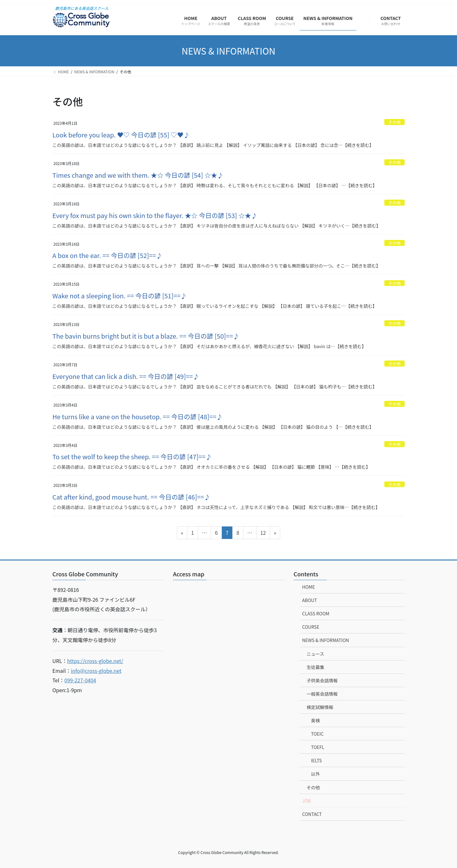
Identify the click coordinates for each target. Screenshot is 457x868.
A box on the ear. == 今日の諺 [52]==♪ (107, 255)
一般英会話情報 (322, 694)
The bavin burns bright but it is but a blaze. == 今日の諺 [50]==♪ (146, 336)
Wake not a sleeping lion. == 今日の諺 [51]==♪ (120, 296)
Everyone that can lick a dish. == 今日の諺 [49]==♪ (126, 376)
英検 (315, 720)
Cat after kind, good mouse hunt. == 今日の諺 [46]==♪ (131, 497)
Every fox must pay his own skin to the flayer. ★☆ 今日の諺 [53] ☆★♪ (155, 215)
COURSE (311, 627)
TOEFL (318, 747)
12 (263, 533)
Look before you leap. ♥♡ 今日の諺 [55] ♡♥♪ (121, 135)
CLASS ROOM (316, 613)
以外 (315, 774)
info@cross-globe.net (96, 671)
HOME (308, 587)
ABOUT (310, 600)
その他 (394, 122)
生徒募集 (315, 667)
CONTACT (312, 814)
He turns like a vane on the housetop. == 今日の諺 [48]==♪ (138, 417)
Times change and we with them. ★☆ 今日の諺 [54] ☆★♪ (138, 175)
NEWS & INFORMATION (326, 640)
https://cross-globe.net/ (95, 661)
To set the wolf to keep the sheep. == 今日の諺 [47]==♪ (132, 457)
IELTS (316, 760)
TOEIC (317, 734)
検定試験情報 (320, 707)
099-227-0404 (80, 680)
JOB (306, 801)
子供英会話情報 (322, 680)
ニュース (315, 654)
